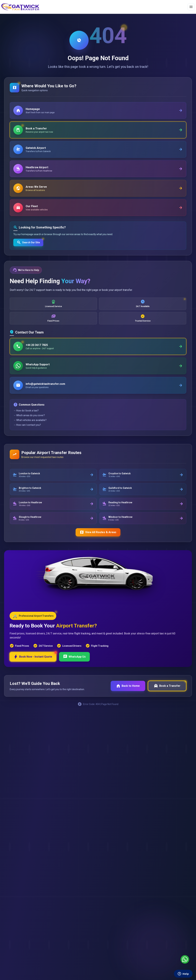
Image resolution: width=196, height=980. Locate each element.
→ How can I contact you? (27, 425)
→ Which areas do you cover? (29, 415)
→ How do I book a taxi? (26, 411)
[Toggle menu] (191, 7)
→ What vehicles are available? (30, 420)
